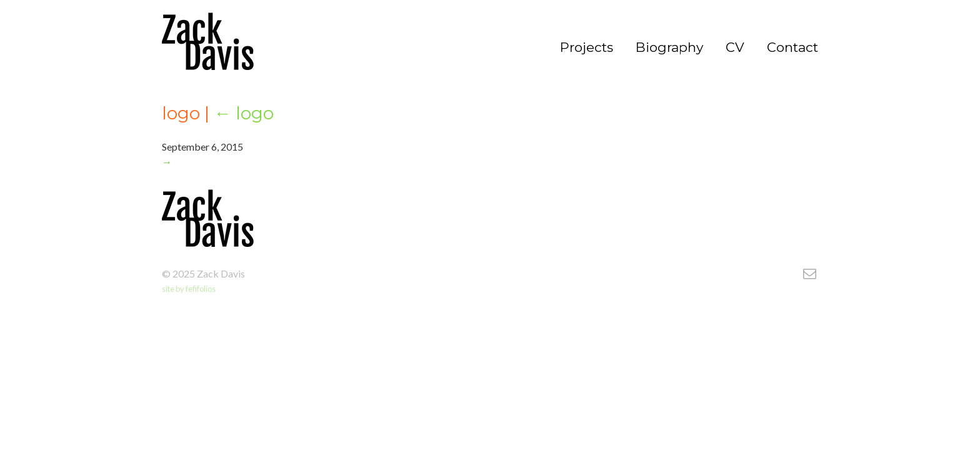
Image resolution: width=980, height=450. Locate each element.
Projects (587, 47)
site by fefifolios (189, 289)
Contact (792, 47)
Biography (669, 47)
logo (244, 113)
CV (735, 47)
